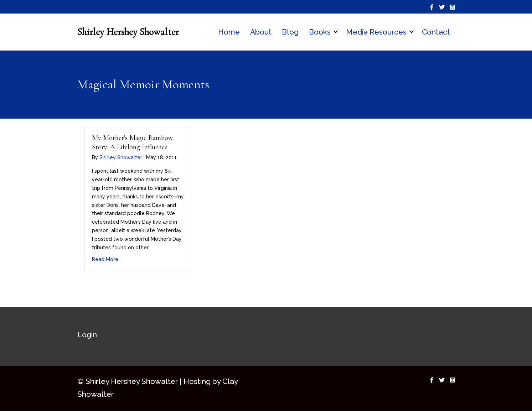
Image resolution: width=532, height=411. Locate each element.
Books (320, 32)
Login (87, 335)
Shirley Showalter (121, 157)
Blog (290, 32)
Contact (436, 32)
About (261, 32)
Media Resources (376, 32)
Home (229, 32)
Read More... (107, 259)
